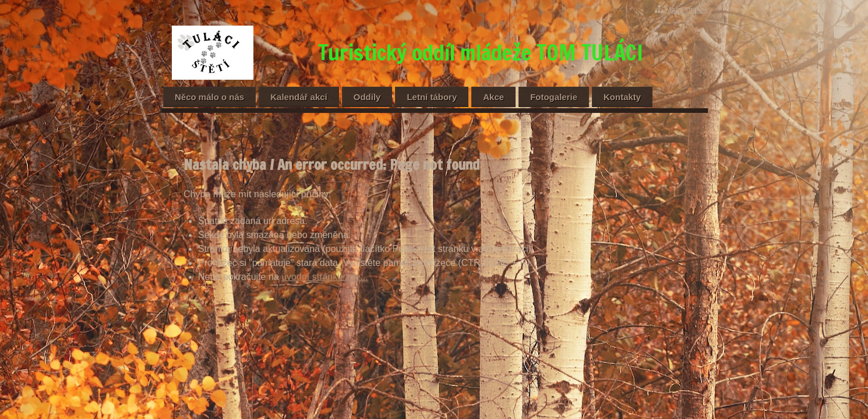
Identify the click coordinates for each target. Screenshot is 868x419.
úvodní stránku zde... (325, 277)
